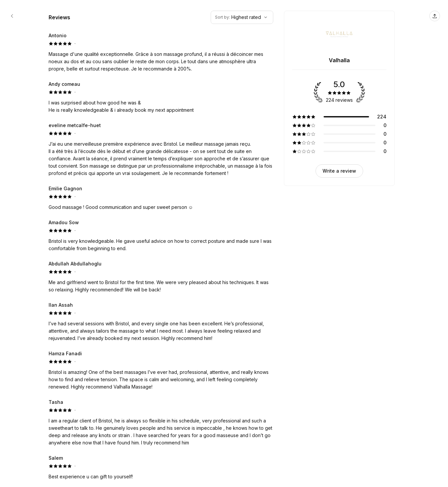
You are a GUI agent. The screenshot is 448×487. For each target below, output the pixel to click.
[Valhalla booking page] (12, 16)
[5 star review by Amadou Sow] (161, 236)
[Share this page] (435, 16)
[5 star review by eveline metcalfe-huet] (161, 149)
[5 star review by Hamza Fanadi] (161, 370)
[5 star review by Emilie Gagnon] (161, 198)
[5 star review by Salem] (161, 467)
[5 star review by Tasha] (161, 422)
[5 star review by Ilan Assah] (161, 322)
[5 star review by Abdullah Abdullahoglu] (161, 277)
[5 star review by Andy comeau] (161, 97)
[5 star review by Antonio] (161, 52)
